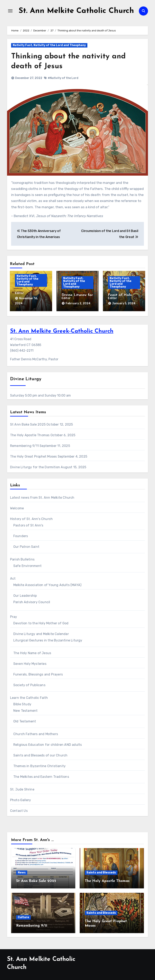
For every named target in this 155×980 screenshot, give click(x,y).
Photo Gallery (21, 799)
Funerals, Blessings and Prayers (38, 674)
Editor (19, 293)
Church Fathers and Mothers (36, 733)
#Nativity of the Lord (63, 78)
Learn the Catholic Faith (29, 697)
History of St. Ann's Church (31, 518)
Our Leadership (25, 595)
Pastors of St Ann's (28, 525)
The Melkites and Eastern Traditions (41, 776)
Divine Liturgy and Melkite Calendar (41, 633)
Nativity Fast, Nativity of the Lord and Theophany (49, 45)
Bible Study (22, 704)
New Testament (26, 710)
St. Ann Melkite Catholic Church (76, 11)
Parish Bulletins (22, 559)
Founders (21, 535)
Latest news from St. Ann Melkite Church (42, 497)
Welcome (17, 508)
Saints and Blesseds (101, 872)
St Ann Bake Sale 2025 (28, 424)
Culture (23, 917)
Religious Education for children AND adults (48, 744)
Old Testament (25, 721)
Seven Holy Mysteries (30, 663)
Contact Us (19, 810)
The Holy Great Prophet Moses (34, 456)
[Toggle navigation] (10, 11)
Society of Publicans (29, 684)
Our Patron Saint (26, 546)
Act (13, 578)
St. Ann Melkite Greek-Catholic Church (62, 330)
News (22, 872)
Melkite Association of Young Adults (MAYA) (47, 584)
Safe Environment (27, 565)
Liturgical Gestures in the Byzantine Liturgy (48, 640)
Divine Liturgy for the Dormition (35, 467)
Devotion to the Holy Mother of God (41, 623)
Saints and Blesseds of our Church (40, 755)
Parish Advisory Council (32, 601)
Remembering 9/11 (24, 445)
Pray (14, 616)
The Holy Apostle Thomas (30, 435)
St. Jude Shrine (22, 789)
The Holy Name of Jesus (32, 652)
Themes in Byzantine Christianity (39, 765)
